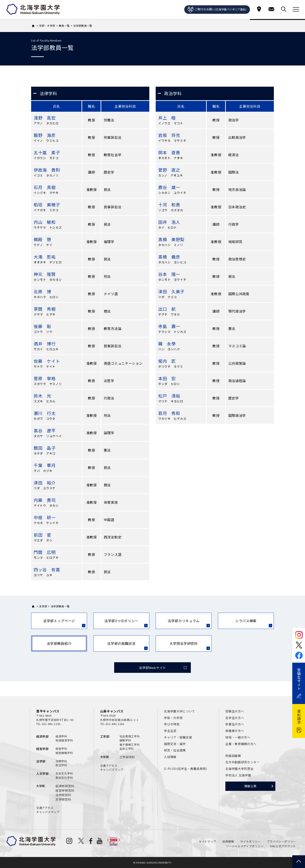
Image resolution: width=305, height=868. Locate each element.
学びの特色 (172, 724)
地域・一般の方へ (238, 737)
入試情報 (170, 757)
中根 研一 (45, 517)
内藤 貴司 (45, 500)
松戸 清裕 (169, 396)
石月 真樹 (45, 187)
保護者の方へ (235, 731)
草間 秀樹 (45, 309)
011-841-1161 (51, 724)
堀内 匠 (167, 361)
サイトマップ (207, 841)
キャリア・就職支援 (178, 737)
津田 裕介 (45, 483)
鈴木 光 (42, 396)
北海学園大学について (180, 711)
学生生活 (170, 731)
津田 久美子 (171, 291)
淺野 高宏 (45, 118)
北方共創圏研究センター (243, 762)
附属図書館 (233, 756)
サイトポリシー (250, 841)
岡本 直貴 (169, 152)
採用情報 (228, 841)
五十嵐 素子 (47, 152)
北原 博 (42, 291)
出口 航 (167, 309)
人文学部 (42, 773)
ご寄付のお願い (217, 10)
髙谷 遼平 (45, 431)
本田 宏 (167, 378)
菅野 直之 (169, 170)
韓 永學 (167, 344)
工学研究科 (127, 757)
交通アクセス (45, 808)
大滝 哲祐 (45, 257)
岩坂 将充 (169, 135)
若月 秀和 (169, 413)
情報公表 (250, 786)
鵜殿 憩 (42, 239)
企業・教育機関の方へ (241, 744)
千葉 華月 (45, 465)
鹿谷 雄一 (169, 187)
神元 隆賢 (45, 274)
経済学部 (42, 736)
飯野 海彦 (45, 135)
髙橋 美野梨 (171, 239)
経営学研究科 (65, 790)
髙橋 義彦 (169, 257)
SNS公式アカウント (283, 846)
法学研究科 (63, 795)
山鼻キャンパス (112, 711)
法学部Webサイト (152, 668)
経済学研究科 (65, 786)
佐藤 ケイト (47, 361)
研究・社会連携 (175, 750)
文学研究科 (63, 799)
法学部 (41, 761)
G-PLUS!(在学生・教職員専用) (186, 769)
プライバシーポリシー (281, 841)
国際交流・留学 (175, 744)
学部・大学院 (173, 718)
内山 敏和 (45, 222)
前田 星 (42, 535)
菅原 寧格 (45, 378)
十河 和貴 (169, 205)
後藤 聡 (42, 326)
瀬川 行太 (45, 413)
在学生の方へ (235, 718)
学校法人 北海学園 (238, 775)
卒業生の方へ (235, 724)
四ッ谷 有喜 (47, 570)
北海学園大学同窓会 (239, 769)
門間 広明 (45, 552)
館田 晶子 (45, 448)
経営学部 (42, 749)
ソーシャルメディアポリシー (245, 846)
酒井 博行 (45, 344)
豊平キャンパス (48, 711)
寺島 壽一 (169, 326)
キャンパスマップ (48, 812)
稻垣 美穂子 (47, 205)
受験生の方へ (235, 711)
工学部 (105, 736)
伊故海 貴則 (47, 170)
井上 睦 (167, 118)
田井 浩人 (169, 222)
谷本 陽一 (169, 274)
